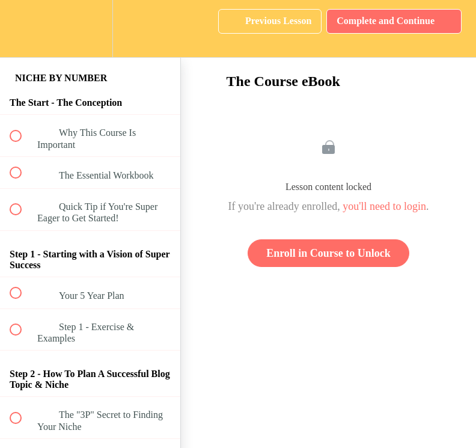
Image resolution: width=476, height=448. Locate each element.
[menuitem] (90, 29)
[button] (22, 29)
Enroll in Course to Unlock (328, 253)
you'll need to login (384, 206)
